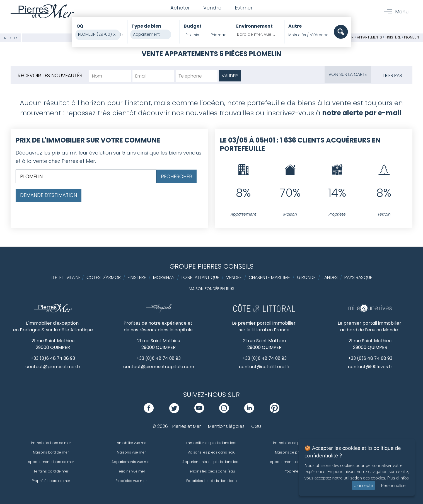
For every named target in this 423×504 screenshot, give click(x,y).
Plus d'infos (398, 478)
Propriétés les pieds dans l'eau (211, 481)
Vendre (212, 8)
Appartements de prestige (292, 462)
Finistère (393, 37)
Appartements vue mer (131, 462)
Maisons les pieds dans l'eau (211, 453)
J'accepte (363, 485)
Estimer (244, 8)
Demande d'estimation (49, 195)
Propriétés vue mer (131, 481)
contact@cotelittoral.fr (264, 367)
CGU (256, 427)
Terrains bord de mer (51, 472)
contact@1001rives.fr (370, 367)
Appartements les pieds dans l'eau (211, 462)
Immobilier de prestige (292, 443)
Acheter (180, 8)
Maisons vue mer (131, 453)
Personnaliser (394, 485)
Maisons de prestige (292, 453)
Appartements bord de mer (51, 462)
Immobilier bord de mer (51, 443)
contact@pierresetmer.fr (53, 367)
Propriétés (292, 472)
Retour (11, 38)
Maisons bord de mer (51, 453)
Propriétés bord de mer (51, 481)
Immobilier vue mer (131, 443)
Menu (402, 12)
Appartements (370, 37)
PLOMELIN (411, 37)
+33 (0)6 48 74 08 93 (53, 358)
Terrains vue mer (131, 472)
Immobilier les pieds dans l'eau (211, 443)
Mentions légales (226, 427)
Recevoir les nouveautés (50, 75)
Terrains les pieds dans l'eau (211, 472)
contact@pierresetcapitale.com (159, 367)
